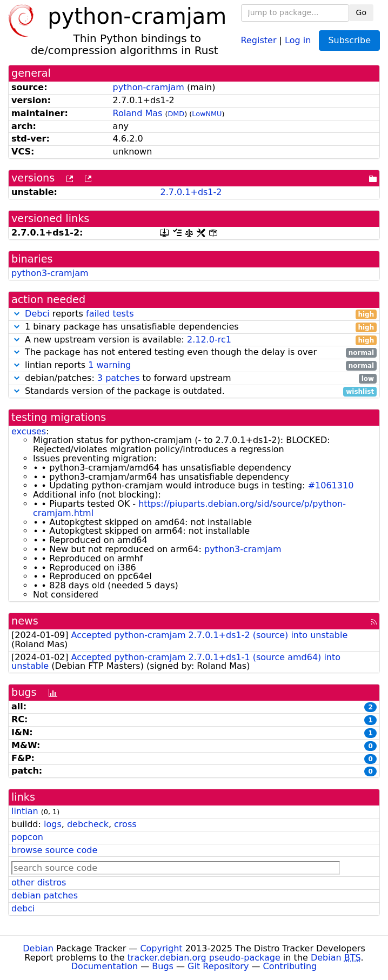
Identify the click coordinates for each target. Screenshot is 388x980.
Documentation (105, 966)
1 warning (109, 365)
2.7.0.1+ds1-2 (191, 192)
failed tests (110, 314)
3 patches (119, 378)
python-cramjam (149, 87)
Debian (38, 948)
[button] (17, 314)
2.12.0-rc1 (209, 340)
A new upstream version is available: (194, 340)
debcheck (88, 824)
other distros (39, 882)
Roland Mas (138, 113)
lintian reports (194, 365)
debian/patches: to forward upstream (194, 378)
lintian (25, 811)
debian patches (45, 895)
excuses (29, 431)
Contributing (290, 966)
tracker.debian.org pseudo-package (204, 958)
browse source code (54, 850)
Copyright (161, 948)
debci (23, 908)
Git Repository (218, 966)
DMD (176, 114)
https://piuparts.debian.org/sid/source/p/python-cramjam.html (189, 508)
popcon (27, 837)
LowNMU (207, 114)
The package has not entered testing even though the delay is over (194, 353)
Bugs (163, 966)
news (25, 621)
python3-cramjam (50, 273)
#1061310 (331, 485)
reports (194, 314)
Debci (37, 314)
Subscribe (349, 40)
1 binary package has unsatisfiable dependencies (194, 327)
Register (259, 40)
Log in (298, 40)
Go (361, 12)
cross (125, 824)
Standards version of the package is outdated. (194, 391)
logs (53, 824)
